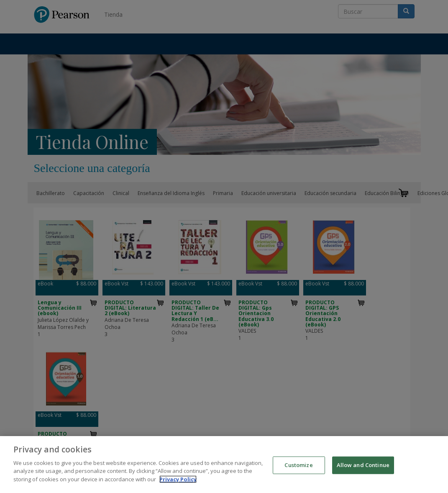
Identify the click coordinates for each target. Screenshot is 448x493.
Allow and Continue (363, 469)
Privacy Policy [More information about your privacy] (178, 483)
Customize (298, 469)
